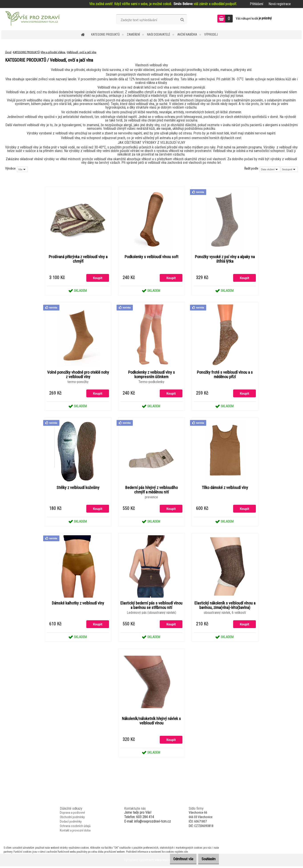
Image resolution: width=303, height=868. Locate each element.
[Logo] (32, 19)
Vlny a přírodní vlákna (53, 52)
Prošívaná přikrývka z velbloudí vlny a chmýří (78, 259)
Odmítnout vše (176, 859)
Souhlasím (206, 859)
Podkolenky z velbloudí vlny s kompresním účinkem (151, 375)
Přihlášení (257, 4)
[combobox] (270, 169)
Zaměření (133, 34)
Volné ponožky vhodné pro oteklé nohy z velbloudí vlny (78, 375)
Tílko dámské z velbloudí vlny (225, 489)
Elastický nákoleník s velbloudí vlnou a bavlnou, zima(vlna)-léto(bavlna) (225, 606)
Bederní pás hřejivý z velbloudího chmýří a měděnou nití (151, 491)
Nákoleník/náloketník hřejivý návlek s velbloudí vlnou (151, 722)
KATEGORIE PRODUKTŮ (105, 34)
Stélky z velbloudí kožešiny (78, 489)
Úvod (8, 52)
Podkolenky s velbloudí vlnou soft (151, 257)
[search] (182, 20)
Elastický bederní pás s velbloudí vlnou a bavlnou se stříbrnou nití (151, 606)
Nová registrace (280, 4)
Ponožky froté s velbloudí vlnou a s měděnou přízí (225, 375)
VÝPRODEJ (211, 34)
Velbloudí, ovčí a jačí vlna (82, 52)
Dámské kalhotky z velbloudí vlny (78, 604)
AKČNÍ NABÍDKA (187, 34)
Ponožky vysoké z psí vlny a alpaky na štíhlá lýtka (225, 259)
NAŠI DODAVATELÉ (159, 34)
